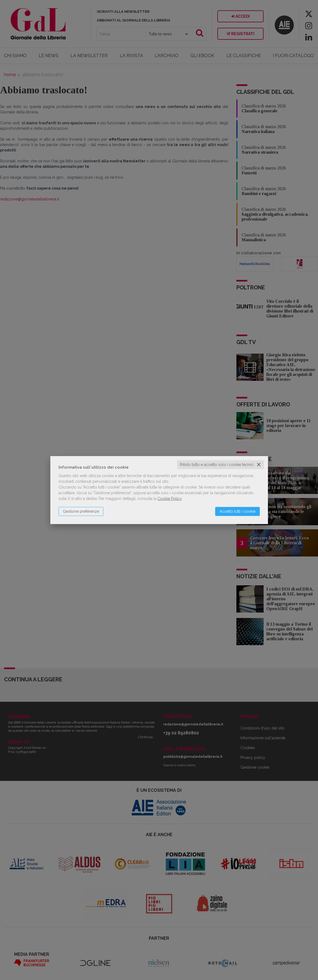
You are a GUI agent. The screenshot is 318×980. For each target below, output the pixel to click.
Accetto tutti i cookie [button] (237, 511)
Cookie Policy (170, 499)
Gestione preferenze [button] (81, 511)
